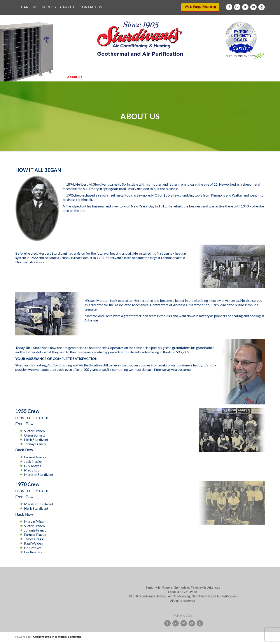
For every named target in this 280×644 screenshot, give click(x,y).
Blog (229, 77)
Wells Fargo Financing (200, 7)
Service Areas (204, 77)
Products (100, 77)
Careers (29, 7)
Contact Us (91, 7)
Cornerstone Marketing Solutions (57, 637)
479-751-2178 (187, 603)
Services (125, 77)
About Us (75, 77)
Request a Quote (59, 7)
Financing (174, 77)
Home (52, 77)
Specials (149, 77)
